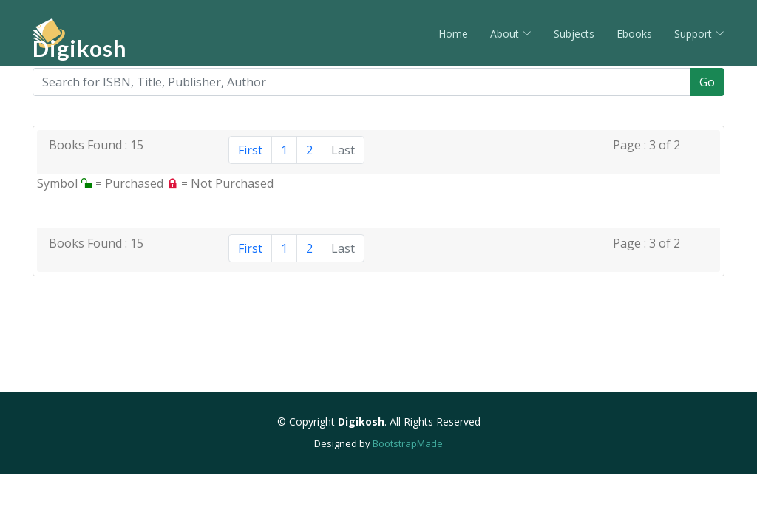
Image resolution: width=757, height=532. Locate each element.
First (250, 150)
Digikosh (80, 48)
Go (707, 82)
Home (453, 34)
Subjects (574, 34)
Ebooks (634, 34)
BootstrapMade (408, 443)
